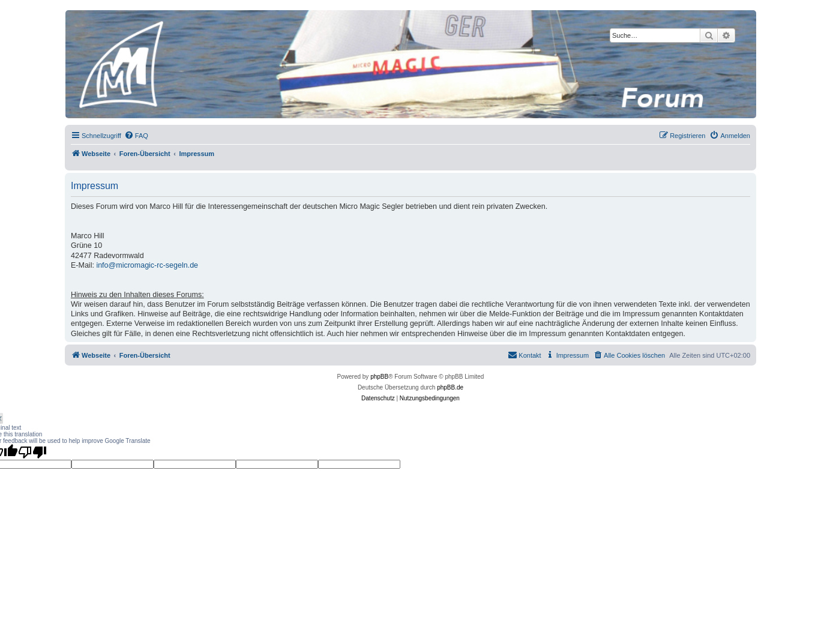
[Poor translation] (32, 452)
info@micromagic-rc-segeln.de (147, 265)
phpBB (379, 377)
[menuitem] (136, 136)
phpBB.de (450, 387)
